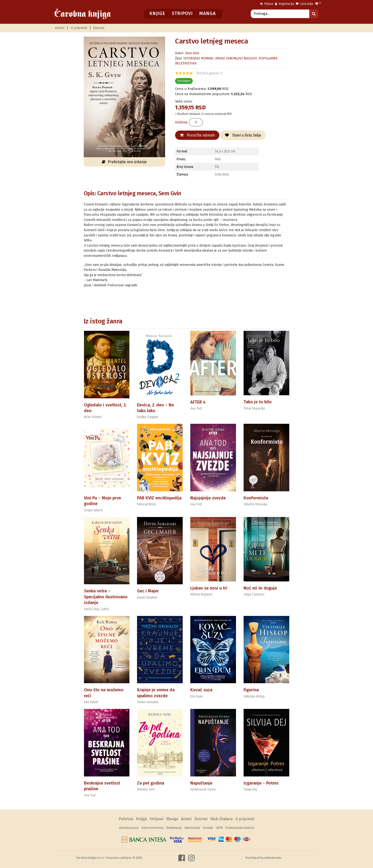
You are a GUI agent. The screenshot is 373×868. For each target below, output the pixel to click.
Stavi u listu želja (243, 135)
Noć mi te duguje (260, 588)
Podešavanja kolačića (240, 828)
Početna (126, 819)
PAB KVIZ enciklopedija (159, 498)
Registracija (285, 4)
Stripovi (182, 13)
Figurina (251, 690)
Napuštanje (201, 783)
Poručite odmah (197, 135)
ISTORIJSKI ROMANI (199, 58)
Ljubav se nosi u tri (209, 588)
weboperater (273, 858)
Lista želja (304, 4)
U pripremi (79, 28)
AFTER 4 (198, 402)
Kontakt (208, 828)
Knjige (157, 13)
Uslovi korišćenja (152, 828)
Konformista (256, 498)
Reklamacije (174, 828)
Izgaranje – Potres (261, 783)
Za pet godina (151, 783)
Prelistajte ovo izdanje (124, 162)
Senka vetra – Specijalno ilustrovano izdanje (106, 597)
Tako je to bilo (258, 402)
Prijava (267, 4)
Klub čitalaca (221, 819)
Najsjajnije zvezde (208, 498)
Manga (207, 13)
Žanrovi (99, 28)
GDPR (219, 828)
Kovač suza (201, 690)
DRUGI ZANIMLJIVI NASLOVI (236, 58)
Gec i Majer (148, 591)
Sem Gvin (192, 53)
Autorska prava (129, 828)
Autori (60, 28)
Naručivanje (192, 828)
